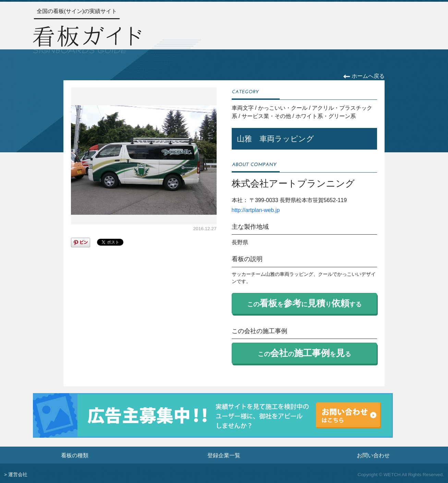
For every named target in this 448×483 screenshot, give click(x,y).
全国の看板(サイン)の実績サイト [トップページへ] (77, 11)
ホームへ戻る (364, 76)
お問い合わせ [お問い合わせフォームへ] (373, 455)
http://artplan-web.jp (256, 210)
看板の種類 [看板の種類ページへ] (75, 455)
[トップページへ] (87, 38)
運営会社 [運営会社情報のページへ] (18, 475)
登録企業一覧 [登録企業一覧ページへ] (224, 455)
